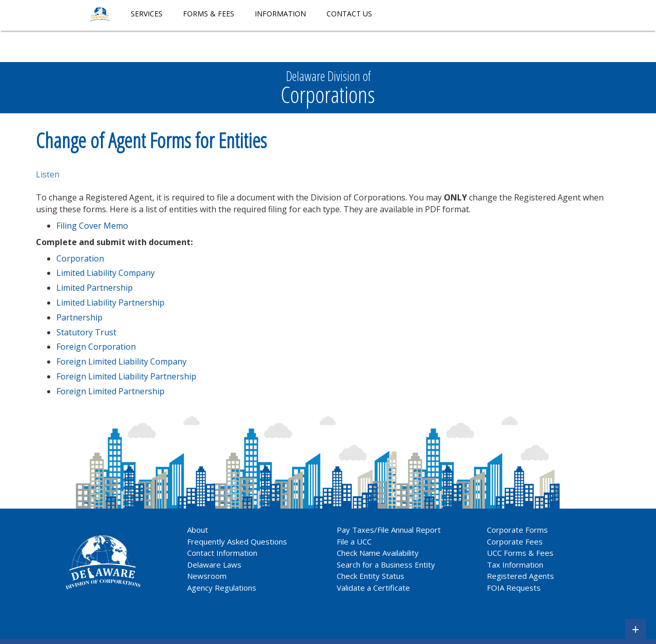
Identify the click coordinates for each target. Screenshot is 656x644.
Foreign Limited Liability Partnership (126, 376)
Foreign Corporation (96, 347)
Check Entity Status (371, 576)
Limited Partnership (95, 288)
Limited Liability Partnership (110, 303)
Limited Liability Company (106, 273)
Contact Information (222, 553)
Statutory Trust (86, 332)
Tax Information (515, 565)
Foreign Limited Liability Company (121, 361)
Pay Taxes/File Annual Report (389, 530)
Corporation (80, 258)
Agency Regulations (222, 588)
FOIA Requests (514, 588)
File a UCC (354, 541)
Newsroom (207, 576)
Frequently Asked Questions (237, 541)
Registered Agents (520, 576)
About (198, 530)
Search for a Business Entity (386, 565)
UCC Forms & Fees (520, 553)
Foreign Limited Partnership (110, 391)
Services (147, 14)
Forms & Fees (209, 14)
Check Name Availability (378, 553)
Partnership (79, 317)
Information (280, 14)
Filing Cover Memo (92, 226)
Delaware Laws (215, 565)
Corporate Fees (515, 541)
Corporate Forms (517, 530)
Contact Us (349, 14)
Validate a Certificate (373, 588)
